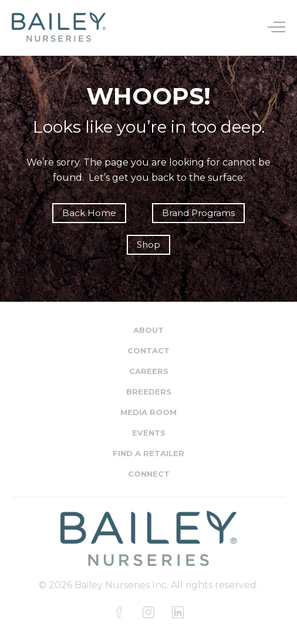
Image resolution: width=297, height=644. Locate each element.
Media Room (148, 412)
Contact (148, 350)
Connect (149, 474)
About (148, 330)
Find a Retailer (148, 453)
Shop (148, 245)
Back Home (89, 213)
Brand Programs (198, 213)
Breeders (149, 392)
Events (149, 433)
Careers (149, 371)
